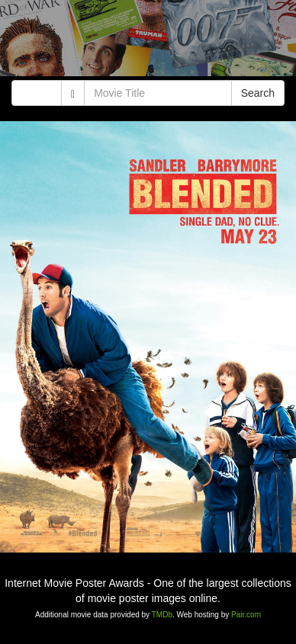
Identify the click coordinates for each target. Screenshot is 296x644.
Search (258, 93)
